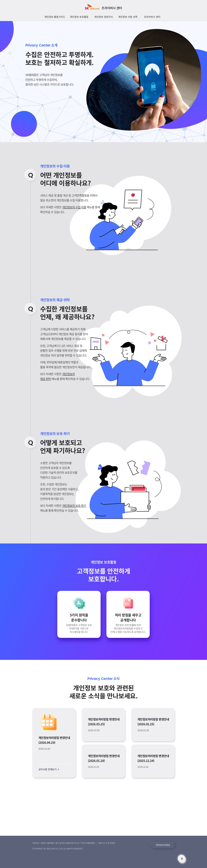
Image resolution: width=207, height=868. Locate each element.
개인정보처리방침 (163, 845)
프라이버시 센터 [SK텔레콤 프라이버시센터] (112, 8)
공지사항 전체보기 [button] (48, 769)
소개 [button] (41, 45)
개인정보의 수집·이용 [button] (55, 166)
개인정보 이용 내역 (128, 17)
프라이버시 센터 (152, 17)
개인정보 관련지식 (104, 17)
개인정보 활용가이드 (55, 17)
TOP (182, 859)
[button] (79, 623)
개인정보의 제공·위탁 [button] (55, 300)
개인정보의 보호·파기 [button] (55, 434)
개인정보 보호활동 (79, 17)
